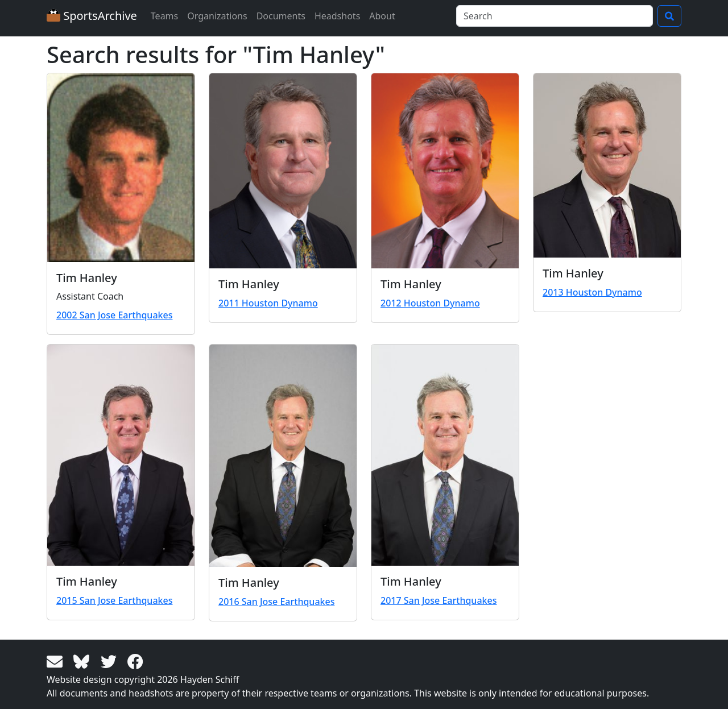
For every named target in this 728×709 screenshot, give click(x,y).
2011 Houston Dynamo (268, 303)
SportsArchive (92, 16)
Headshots (337, 16)
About (382, 16)
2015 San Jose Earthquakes (114, 600)
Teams (164, 16)
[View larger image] (121, 168)
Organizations (217, 16)
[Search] (555, 16)
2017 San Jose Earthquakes (439, 600)
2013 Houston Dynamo (592, 292)
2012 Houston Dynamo (430, 303)
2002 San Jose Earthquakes (114, 315)
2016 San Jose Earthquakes (276, 602)
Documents (281, 16)
